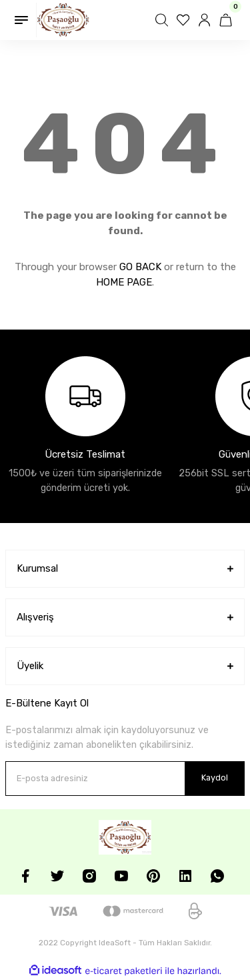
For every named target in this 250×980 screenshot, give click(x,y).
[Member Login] (206, 20)
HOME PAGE (124, 282)
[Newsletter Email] (125, 779)
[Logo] (63, 20)
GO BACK (140, 267)
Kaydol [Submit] (215, 778)
